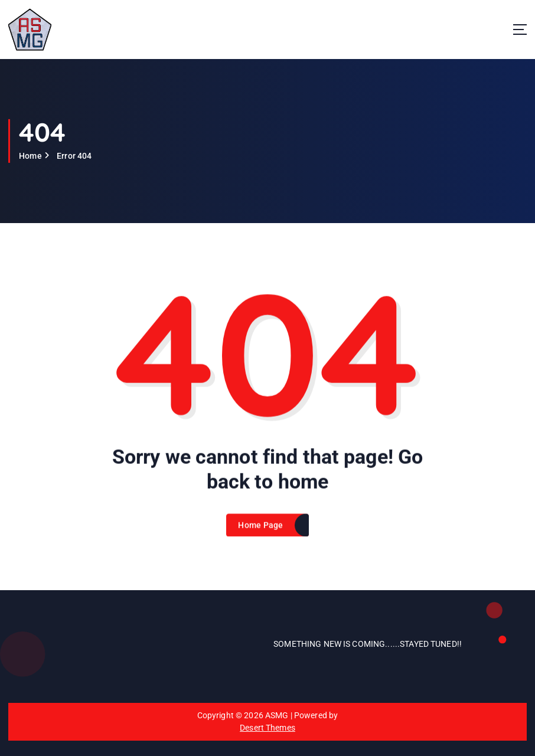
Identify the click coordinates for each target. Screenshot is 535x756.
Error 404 (74, 156)
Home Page (260, 534)
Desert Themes (267, 728)
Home (30, 156)
